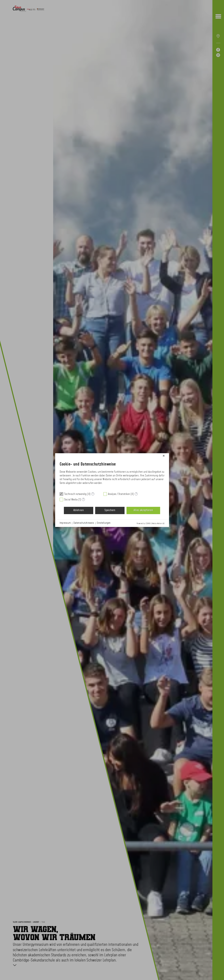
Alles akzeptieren (143, 510)
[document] (112, 474)
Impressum (65, 523)
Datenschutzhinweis (84, 523)
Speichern (110, 510)
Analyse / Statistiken (119, 494)
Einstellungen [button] (104, 523)
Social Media (71, 500)
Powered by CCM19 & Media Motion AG (151, 524)
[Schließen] (164, 456)
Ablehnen (79, 510)
